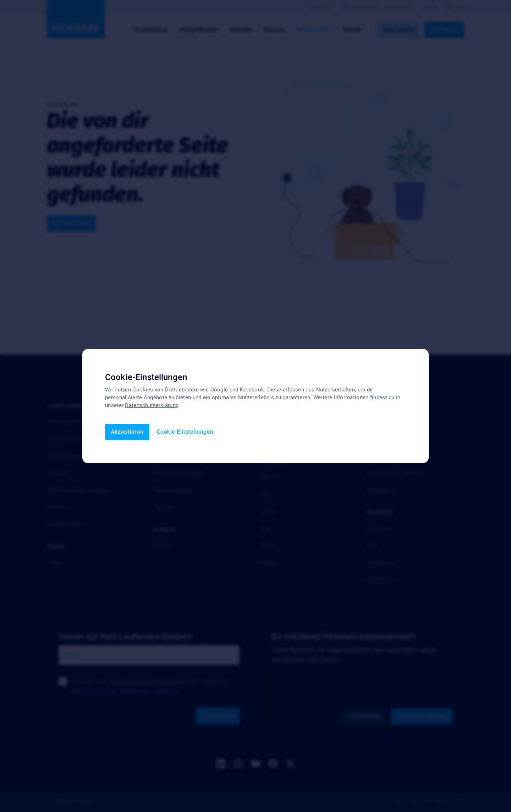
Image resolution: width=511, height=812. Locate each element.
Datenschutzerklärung (152, 405)
